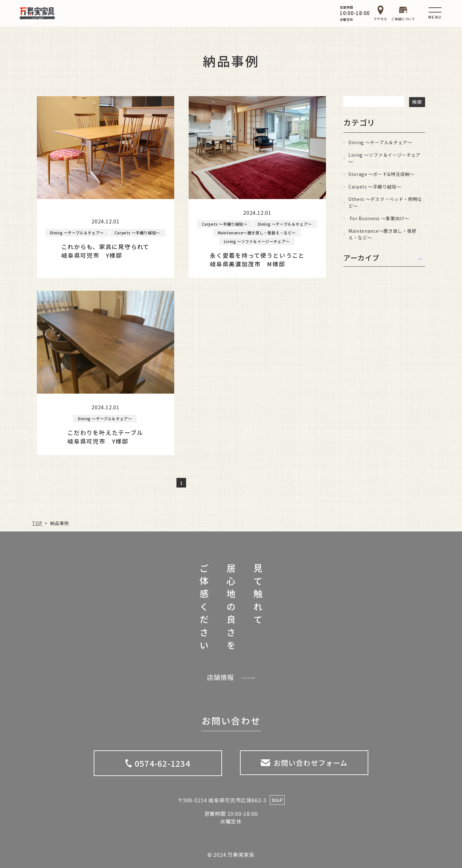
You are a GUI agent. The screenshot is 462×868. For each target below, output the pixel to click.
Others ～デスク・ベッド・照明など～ (385, 202)
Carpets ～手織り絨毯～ (375, 187)
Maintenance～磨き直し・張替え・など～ (382, 234)
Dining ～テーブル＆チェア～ (380, 142)
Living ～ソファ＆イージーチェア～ (385, 158)
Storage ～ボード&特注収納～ (381, 174)
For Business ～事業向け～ (379, 218)
